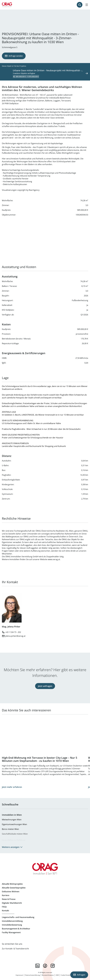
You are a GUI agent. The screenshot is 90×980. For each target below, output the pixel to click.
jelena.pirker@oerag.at (15, 636)
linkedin (37, 966)
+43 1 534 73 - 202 (13, 632)
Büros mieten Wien (10, 829)
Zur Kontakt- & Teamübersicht (15, 949)
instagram (53, 966)
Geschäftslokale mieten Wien (15, 834)
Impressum (19, 975)
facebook (45, 966)
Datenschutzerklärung (32, 975)
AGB (57, 975)
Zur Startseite (7, 5)
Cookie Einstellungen (68, 975)
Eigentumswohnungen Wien (14, 824)
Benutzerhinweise (48, 975)
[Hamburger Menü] (87, 5)
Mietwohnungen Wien (12, 820)
